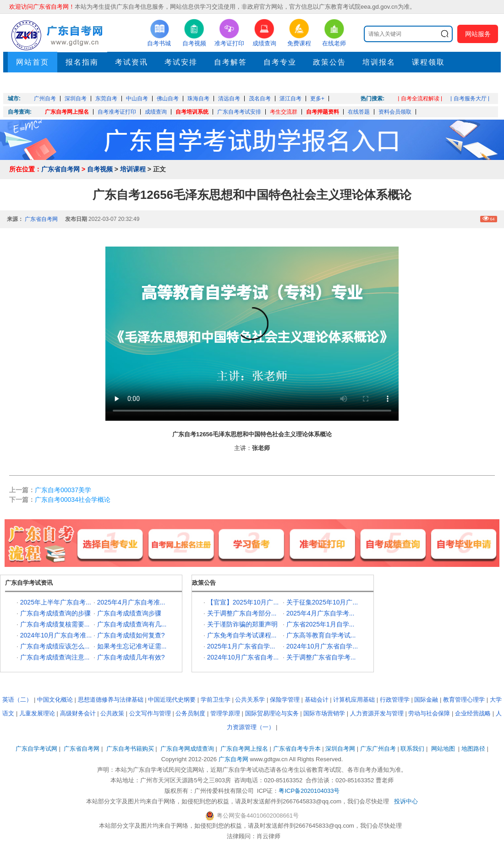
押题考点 (33, 83)
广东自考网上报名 (67, 112)
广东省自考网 (60, 169)
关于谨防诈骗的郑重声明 (242, 624)
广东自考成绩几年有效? (131, 657)
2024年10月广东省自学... (322, 646)
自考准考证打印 (117, 112)
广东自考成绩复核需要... (55, 624)
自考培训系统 (192, 112)
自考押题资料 (323, 112)
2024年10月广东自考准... (56, 635)
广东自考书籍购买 (130, 749)
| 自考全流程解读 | (420, 99)
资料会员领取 (395, 112)
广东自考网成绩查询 (187, 749)
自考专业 (280, 62)
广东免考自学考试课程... (242, 635)
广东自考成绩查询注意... (55, 657)
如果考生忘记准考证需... (132, 646)
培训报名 (379, 62)
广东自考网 (233, 759)
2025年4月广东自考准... (131, 602)
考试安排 (181, 62)
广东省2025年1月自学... (320, 624)
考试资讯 (131, 62)
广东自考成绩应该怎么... (55, 646)
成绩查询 (156, 112)
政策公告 (329, 62)
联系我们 (412, 749)
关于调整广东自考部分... (242, 613)
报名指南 (82, 62)
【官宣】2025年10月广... (243, 602)
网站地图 (443, 749)
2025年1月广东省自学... (241, 646)
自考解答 (230, 62)
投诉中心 (406, 801)
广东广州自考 (378, 749)
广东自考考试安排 (239, 112)
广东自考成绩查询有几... (132, 624)
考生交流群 (284, 112)
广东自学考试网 (36, 749)
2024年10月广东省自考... (243, 657)
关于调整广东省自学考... (321, 657)
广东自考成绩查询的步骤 (55, 613)
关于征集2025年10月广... (322, 602)
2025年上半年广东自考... (56, 602)
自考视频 (100, 169)
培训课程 (133, 169)
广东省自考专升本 (297, 749)
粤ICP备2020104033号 (309, 791)
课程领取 (428, 62)
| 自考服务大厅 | (470, 99)
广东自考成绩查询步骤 (129, 613)
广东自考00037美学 (63, 490)
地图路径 (474, 749)
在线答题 (359, 112)
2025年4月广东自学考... (320, 613)
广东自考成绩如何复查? (131, 635)
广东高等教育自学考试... (321, 635)
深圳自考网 (340, 749)
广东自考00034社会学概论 (73, 500)
